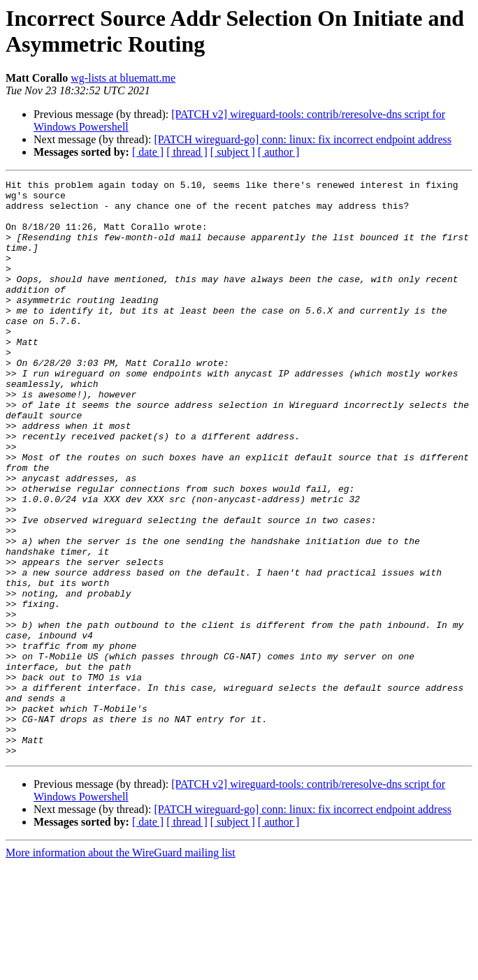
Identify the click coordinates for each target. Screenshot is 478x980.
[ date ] (148, 152)
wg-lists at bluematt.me (123, 78)
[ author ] (279, 152)
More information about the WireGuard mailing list (121, 968)
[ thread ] (187, 152)
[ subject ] (233, 152)
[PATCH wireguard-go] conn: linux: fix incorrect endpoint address (303, 139)
